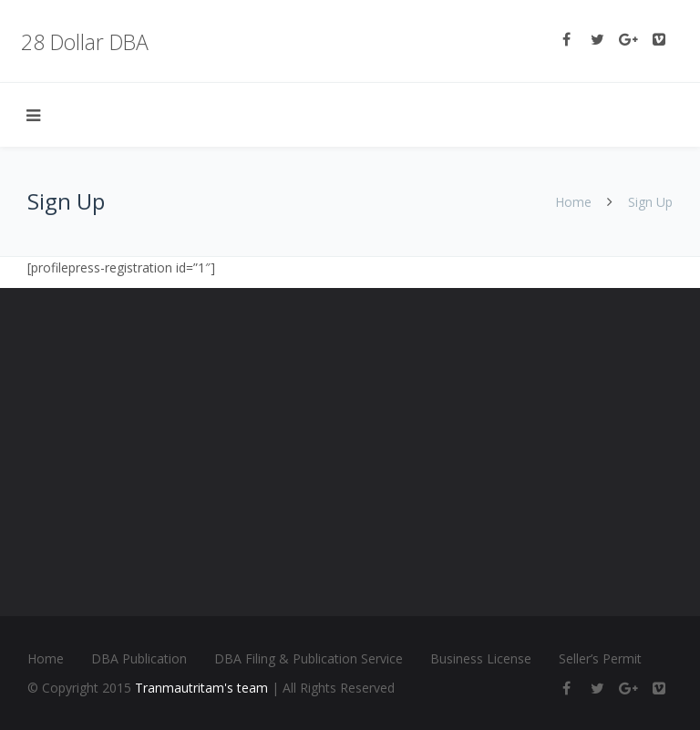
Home (573, 202)
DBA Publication (139, 658)
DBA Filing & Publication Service (309, 658)
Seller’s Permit (600, 658)
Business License (481, 658)
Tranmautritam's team (201, 688)
